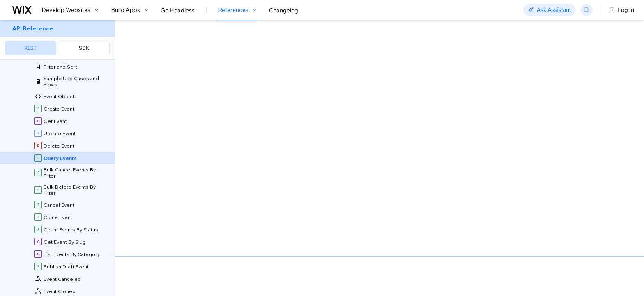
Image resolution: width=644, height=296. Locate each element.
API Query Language (313, 210)
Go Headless (178, 10)
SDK (84, 48)
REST (30, 48)
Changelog (284, 10)
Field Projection (178, 219)
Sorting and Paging (373, 210)
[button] (167, 73)
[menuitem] (57, 40)
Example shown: (454, 102)
